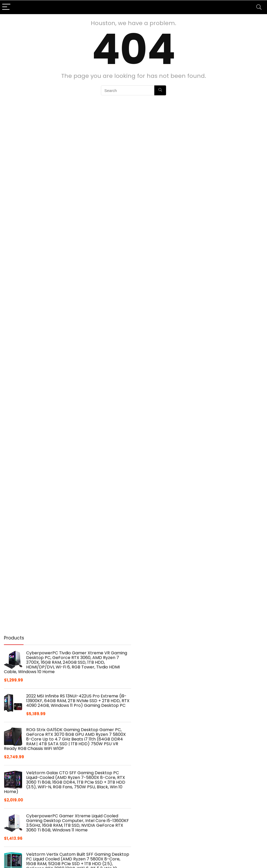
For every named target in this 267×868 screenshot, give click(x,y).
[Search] (259, 7)
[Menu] (6, 7)
